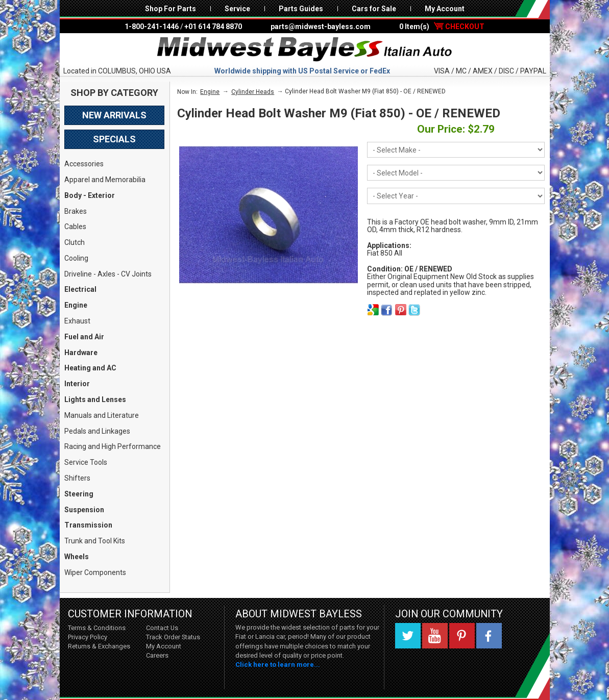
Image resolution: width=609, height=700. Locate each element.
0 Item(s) (442, 27)
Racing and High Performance (113, 446)
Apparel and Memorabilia (105, 180)
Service (237, 9)
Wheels (77, 557)
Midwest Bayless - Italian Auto (305, 49)
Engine (76, 305)
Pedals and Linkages (97, 431)
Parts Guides (301, 9)
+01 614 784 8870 (213, 27)
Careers (157, 655)
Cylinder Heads (253, 92)
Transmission (88, 525)
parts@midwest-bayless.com (321, 27)
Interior (77, 384)
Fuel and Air (84, 337)
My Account (445, 9)
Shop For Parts (170, 9)
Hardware (81, 353)
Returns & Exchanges (99, 646)
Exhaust (77, 321)
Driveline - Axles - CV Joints (108, 274)
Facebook (489, 636)
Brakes (76, 211)
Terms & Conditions (97, 628)
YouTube (435, 636)
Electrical (80, 289)
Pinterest (462, 636)
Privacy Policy (88, 637)
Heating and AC (90, 368)
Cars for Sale (374, 9)
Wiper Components (95, 572)
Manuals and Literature (102, 415)
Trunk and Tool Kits (95, 541)
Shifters (77, 478)
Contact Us (162, 628)
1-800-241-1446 (152, 27)
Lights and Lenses (95, 399)
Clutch (75, 242)
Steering (79, 494)
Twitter (408, 636)
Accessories (84, 164)
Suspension (84, 510)
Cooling (76, 258)
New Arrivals (114, 115)
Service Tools (86, 462)
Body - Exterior (90, 195)
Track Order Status (173, 637)
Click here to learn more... (278, 665)
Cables (75, 227)
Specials (114, 139)
